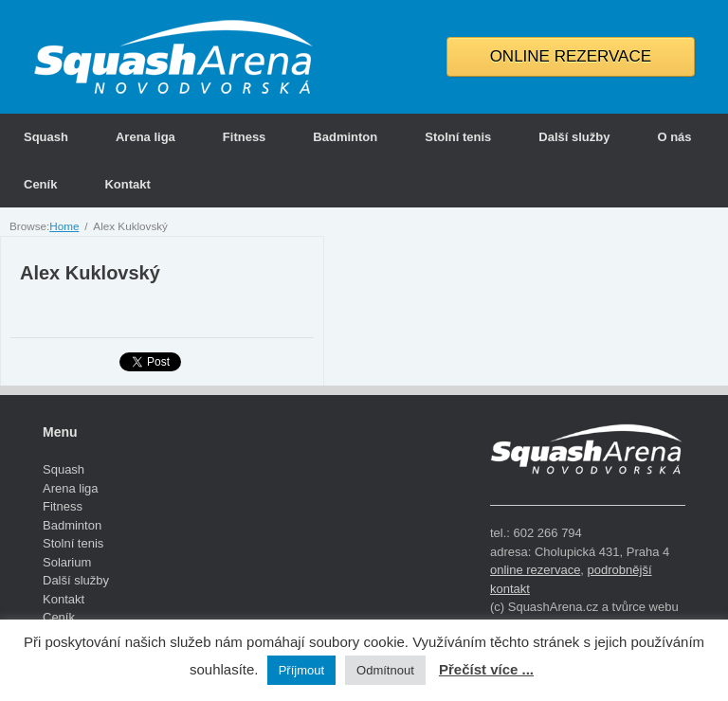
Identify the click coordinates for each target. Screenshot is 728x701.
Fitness (245, 137)
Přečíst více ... (486, 669)
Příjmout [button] (301, 670)
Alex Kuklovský (90, 273)
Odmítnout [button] (385, 670)
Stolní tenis (458, 137)
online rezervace (535, 570)
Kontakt (127, 184)
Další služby (574, 137)
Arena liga (146, 137)
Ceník (40, 184)
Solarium (67, 562)
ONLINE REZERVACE (571, 56)
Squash (46, 137)
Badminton (345, 137)
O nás (674, 137)
